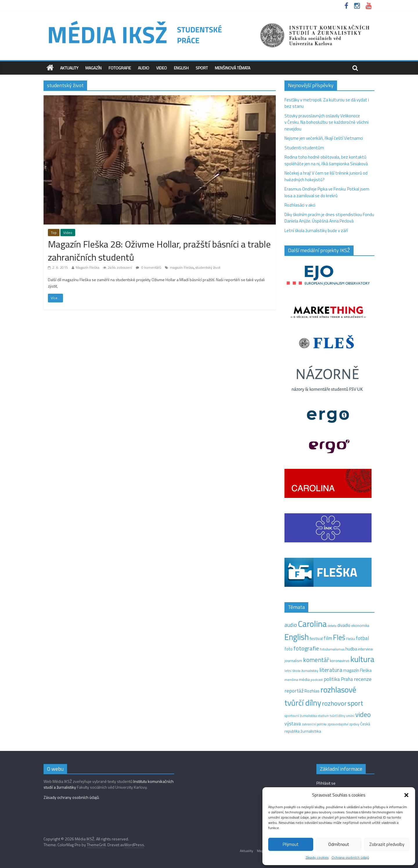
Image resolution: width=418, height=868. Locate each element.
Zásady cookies (317, 857)
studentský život (208, 267)
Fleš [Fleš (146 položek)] (339, 637)
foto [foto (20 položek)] (289, 649)
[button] (406, 795)
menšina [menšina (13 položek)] (291, 680)
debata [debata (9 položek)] (332, 626)
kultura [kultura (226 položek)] (362, 659)
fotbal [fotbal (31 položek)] (362, 638)
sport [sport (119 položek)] (355, 703)
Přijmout (291, 844)
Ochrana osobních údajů (350, 857)
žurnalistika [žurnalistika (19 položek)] (311, 731)
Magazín (93, 68)
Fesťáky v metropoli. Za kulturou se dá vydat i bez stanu (327, 103)
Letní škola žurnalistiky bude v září (316, 231)
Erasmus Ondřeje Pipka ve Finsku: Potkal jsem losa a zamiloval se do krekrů (327, 192)
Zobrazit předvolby (387, 844)
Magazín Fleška (88, 267)
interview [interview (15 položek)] (365, 649)
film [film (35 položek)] (328, 638)
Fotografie (120, 68)
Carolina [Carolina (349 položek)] (312, 624)
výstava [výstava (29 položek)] (293, 723)
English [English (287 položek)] (297, 637)
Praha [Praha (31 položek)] (347, 679)
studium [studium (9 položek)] (323, 716)
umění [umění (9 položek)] (350, 716)
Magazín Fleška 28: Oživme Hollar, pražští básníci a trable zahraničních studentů (159, 251)
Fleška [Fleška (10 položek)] (351, 639)
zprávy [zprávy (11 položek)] (354, 724)
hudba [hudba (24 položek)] (351, 649)
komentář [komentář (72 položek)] (316, 660)
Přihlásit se (326, 783)
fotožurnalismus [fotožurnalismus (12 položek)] (332, 649)
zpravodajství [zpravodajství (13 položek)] (338, 724)
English (181, 68)
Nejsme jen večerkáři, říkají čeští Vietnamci (324, 138)
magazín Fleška (182, 267)
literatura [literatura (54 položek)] (331, 670)
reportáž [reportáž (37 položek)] (294, 691)
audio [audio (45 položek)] (291, 625)
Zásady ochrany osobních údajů (71, 797)
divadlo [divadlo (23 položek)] (344, 625)
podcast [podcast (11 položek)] (317, 680)
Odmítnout (339, 844)
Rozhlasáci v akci (300, 205)
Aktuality (69, 68)
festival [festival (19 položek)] (316, 639)
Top (54, 233)
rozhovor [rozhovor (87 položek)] (334, 703)
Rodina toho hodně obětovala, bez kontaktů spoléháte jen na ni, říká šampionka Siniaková (326, 160)
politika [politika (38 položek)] (332, 679)
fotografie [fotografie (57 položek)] (306, 648)
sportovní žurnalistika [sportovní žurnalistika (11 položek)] (301, 716)
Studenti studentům (304, 148)
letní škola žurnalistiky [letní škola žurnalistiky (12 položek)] (301, 671)
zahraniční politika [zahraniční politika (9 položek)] (314, 724)
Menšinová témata (233, 68)
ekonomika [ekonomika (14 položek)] (360, 625)
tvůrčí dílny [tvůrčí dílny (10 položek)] (337, 716)
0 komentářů (148, 267)
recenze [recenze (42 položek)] (363, 679)
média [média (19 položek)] (304, 679)
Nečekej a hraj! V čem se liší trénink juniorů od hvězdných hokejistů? (326, 176)
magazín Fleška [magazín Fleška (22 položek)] (357, 670)
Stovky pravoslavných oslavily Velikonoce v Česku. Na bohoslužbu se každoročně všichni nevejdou (327, 122)
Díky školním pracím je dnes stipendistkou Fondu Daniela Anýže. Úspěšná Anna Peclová (329, 218)
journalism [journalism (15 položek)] (293, 661)
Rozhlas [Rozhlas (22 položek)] (312, 691)
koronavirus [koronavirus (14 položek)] (340, 661)
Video (162, 68)
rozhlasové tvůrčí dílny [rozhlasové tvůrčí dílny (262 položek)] (320, 696)
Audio (144, 68)
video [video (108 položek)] (363, 714)
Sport (202, 68)
